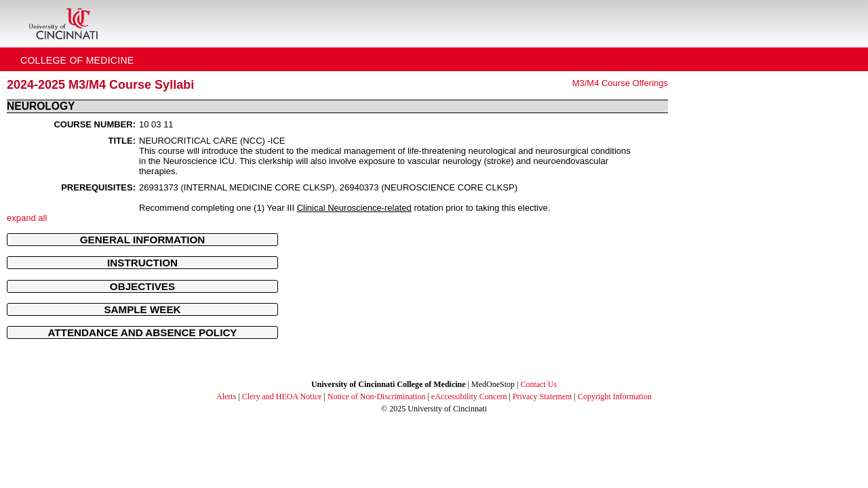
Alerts (226, 396)
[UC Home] (63, 24)
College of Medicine (77, 60)
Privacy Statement (542, 396)
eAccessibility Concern (469, 396)
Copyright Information (615, 396)
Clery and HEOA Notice (282, 396)
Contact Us (538, 384)
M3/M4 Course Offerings (620, 83)
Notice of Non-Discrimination (377, 396)
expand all (27, 218)
